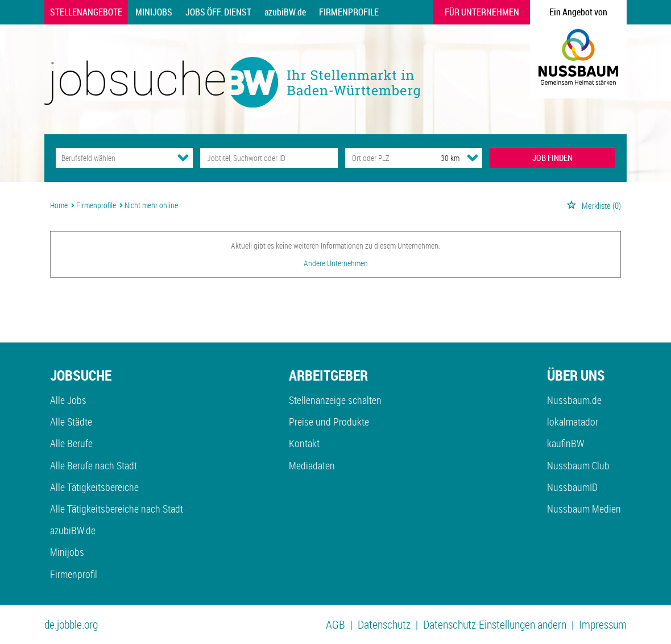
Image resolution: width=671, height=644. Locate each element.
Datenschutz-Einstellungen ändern (495, 624)
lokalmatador (573, 422)
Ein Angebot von (578, 12)
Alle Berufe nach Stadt (94, 465)
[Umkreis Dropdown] (473, 158)
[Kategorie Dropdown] (183, 158)
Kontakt (304, 443)
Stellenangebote (86, 12)
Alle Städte (71, 422)
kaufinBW (566, 443)
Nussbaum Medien (584, 509)
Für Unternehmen (482, 12)
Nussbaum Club (578, 465)
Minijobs (154, 12)
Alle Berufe (71, 443)
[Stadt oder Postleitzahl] (382, 158)
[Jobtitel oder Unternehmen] (269, 158)
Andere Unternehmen (336, 263)
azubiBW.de (285, 12)
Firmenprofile (349, 12)
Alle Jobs (68, 400)
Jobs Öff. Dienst (218, 12)
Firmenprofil (74, 574)
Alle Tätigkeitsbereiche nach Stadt (117, 509)
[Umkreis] (440, 158)
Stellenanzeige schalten (335, 400)
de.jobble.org (71, 624)
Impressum (603, 624)
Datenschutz (384, 624)
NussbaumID (572, 487)
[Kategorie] (113, 158)
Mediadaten (312, 465)
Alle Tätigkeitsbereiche (94, 487)
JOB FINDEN (552, 158)
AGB (335, 624)
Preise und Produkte (329, 422)
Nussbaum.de (574, 400)
